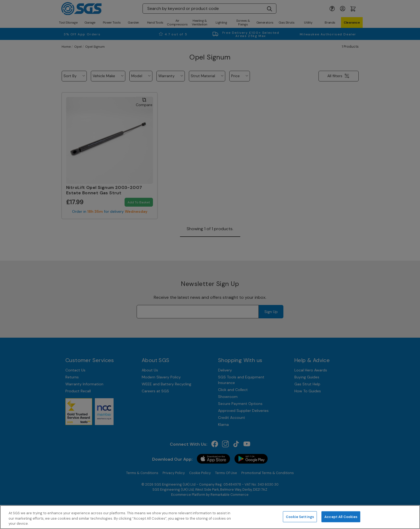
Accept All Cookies (341, 517)
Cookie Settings (300, 517)
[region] (210, 517)
